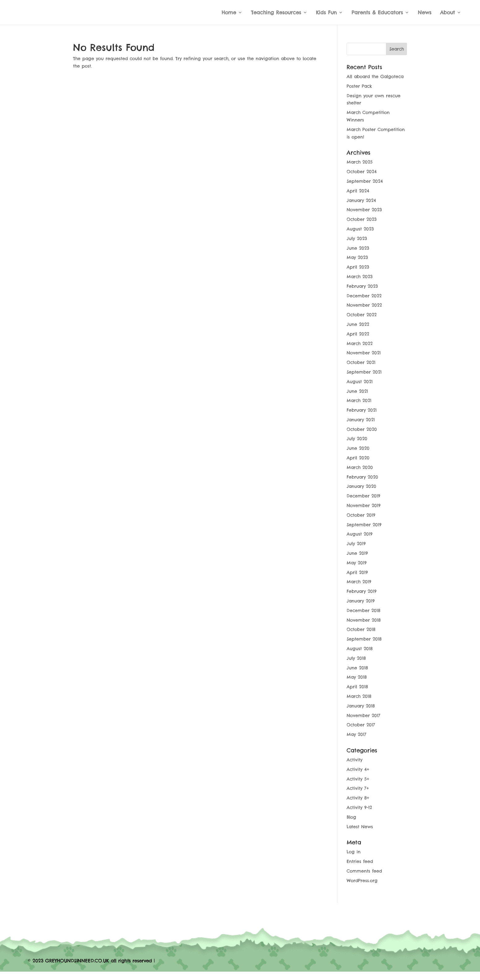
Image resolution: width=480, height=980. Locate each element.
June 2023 (358, 248)
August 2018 (360, 649)
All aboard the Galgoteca (375, 77)
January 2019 (361, 601)
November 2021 (364, 353)
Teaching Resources (276, 13)
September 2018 (364, 639)
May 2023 (357, 257)
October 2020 (362, 429)
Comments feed (364, 871)
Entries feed (360, 861)
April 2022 (358, 334)
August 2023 (360, 229)
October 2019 (361, 515)
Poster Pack (359, 86)
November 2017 (363, 715)
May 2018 (357, 677)
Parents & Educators (377, 13)
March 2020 (360, 467)
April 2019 (357, 572)
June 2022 (358, 324)
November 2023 (364, 210)
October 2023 (362, 219)
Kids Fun (326, 13)
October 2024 (362, 172)
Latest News (360, 827)
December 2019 (363, 496)
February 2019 (362, 591)
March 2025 (360, 162)
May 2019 (357, 563)
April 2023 (358, 267)
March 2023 (360, 277)
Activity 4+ (358, 769)
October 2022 (362, 315)
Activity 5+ (358, 779)
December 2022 (364, 296)
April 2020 (358, 458)
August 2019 (360, 534)
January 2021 (361, 420)
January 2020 (361, 486)
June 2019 (357, 553)
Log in (354, 852)
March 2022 (360, 343)
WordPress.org (362, 881)
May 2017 (357, 734)
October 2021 (361, 362)
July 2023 (357, 238)
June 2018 (357, 668)
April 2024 (358, 191)
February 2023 (362, 286)
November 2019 (364, 505)
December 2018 (363, 610)
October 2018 (361, 629)
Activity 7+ (358, 788)
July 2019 (356, 544)
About (448, 13)
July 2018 (356, 658)
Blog (351, 817)
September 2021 (364, 372)
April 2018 (357, 687)
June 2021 (357, 391)
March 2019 (359, 582)
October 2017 (361, 725)
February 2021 (362, 410)
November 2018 (364, 620)
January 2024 (361, 200)
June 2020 (358, 448)
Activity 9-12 (359, 807)
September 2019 (364, 525)
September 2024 (365, 181)
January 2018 (361, 706)
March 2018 (359, 696)
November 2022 (364, 305)
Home (229, 13)
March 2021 (359, 400)
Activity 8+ (358, 798)
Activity (355, 760)
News (425, 13)
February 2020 (362, 477)
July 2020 (357, 439)
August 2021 (360, 382)
